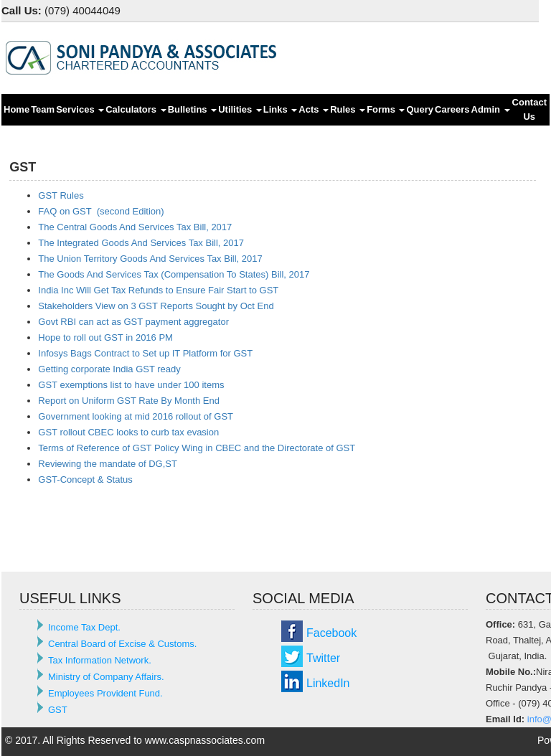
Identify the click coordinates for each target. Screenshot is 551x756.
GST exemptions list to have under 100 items (131, 385)
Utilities (240, 109)
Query (420, 109)
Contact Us (529, 109)
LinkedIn (328, 683)
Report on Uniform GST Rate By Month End (129, 401)
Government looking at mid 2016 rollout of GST (136, 416)
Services (80, 109)
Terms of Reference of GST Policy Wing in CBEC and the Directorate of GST (197, 448)
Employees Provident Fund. (105, 693)
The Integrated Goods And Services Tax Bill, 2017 (141, 243)
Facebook (331, 633)
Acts (314, 109)
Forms (386, 109)
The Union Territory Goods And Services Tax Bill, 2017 (150, 259)
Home (17, 109)
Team (43, 109)
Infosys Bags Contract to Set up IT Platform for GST (145, 353)
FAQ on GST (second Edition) (101, 211)
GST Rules (61, 195)
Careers (452, 109)
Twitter (323, 658)
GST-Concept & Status (85, 479)
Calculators (136, 109)
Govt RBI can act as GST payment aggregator (133, 322)
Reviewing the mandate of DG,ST (108, 464)
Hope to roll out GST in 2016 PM (105, 337)
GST (58, 710)
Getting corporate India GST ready (109, 369)
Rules (348, 109)
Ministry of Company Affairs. (106, 677)
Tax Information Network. (100, 660)
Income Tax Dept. (84, 627)
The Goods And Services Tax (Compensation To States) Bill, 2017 (174, 274)
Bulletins (193, 109)
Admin (491, 109)
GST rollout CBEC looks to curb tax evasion (128, 432)
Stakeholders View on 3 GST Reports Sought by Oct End (156, 306)
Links (281, 109)
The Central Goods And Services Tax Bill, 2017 (135, 227)
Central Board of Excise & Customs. (122, 644)
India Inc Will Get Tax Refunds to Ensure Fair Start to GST (158, 290)
